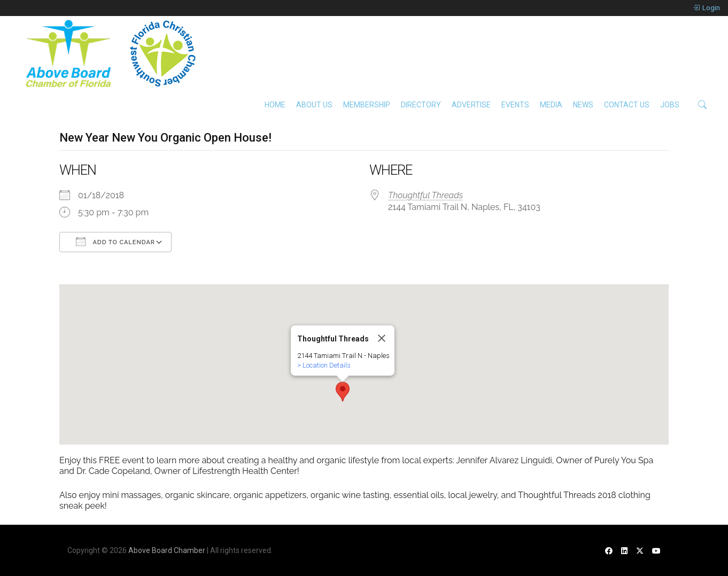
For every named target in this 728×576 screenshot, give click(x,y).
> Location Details (324, 365)
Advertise (471, 105)
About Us (314, 105)
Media (551, 105)
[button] (343, 392)
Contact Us (627, 105)
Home (275, 105)
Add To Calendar (115, 242)
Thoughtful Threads (425, 195)
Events (515, 105)
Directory (421, 105)
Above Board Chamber (167, 550)
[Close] (382, 338)
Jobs (670, 105)
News (583, 105)
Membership (367, 105)
